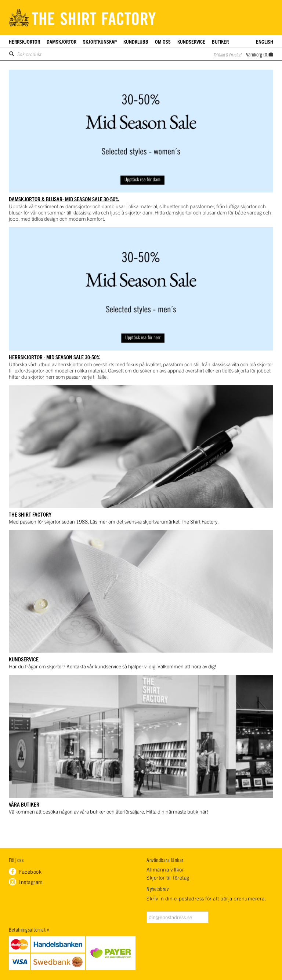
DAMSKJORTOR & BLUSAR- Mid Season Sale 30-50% (64, 199)
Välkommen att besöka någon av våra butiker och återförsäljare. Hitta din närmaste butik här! (109, 811)
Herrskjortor (24, 41)
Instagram (31, 882)
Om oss (163, 41)
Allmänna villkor (165, 869)
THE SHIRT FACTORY (30, 514)
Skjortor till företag (168, 878)
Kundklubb (136, 41)
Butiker (220, 41)
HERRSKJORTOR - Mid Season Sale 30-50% (55, 357)
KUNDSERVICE (24, 659)
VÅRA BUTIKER (24, 804)
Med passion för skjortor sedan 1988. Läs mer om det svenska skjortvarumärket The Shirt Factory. (114, 521)
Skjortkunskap (100, 41)
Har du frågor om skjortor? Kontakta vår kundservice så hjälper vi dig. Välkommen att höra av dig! (113, 666)
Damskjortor (62, 41)
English (265, 41)
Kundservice (191, 41)
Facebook (30, 871)
